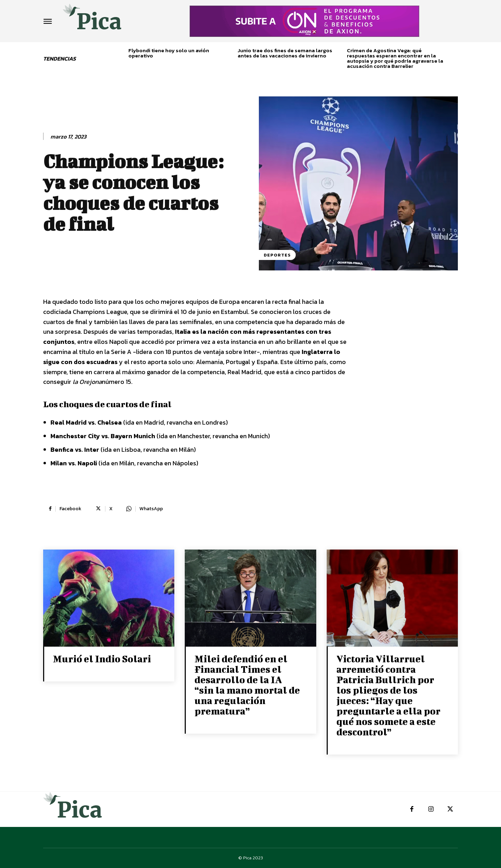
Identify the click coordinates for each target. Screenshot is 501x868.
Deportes (277, 255)
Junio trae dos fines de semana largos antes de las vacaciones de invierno (285, 53)
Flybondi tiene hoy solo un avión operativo (169, 53)
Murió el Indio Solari (102, 659)
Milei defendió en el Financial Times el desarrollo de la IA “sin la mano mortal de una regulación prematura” (247, 685)
